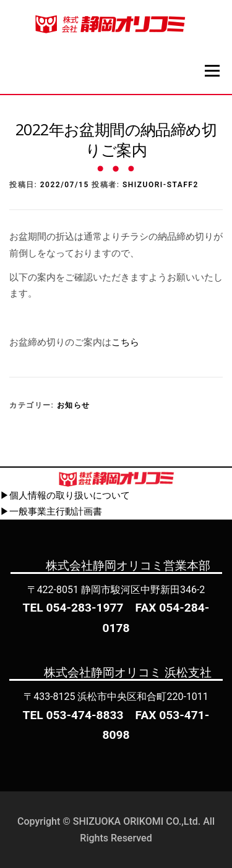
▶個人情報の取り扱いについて (65, 495)
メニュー (212, 70)
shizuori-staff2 (161, 185)
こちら (125, 342)
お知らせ (74, 405)
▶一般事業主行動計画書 (51, 512)
